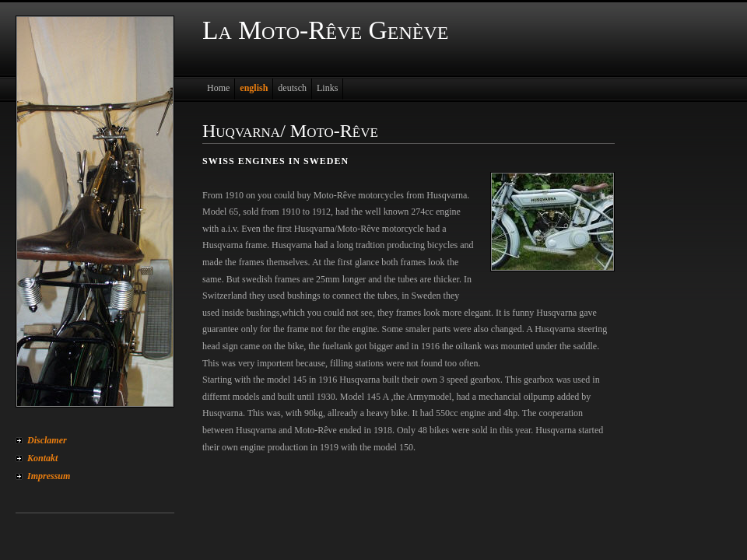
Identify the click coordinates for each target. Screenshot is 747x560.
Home (218, 88)
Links (327, 88)
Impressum (49, 476)
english (254, 88)
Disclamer (47, 440)
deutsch (292, 88)
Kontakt (42, 458)
